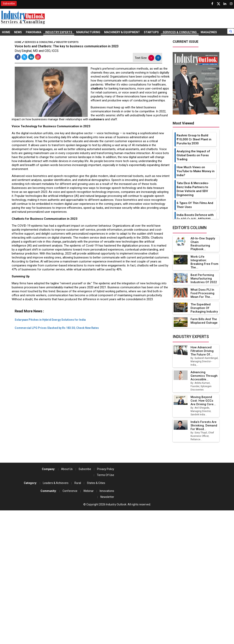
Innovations (107, 491)
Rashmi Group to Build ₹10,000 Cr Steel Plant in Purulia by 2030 (194, 139)
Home (6, 32)
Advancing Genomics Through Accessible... (204, 376)
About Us (67, 469)
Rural (78, 483)
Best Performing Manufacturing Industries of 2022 (204, 279)
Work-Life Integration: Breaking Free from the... (204, 262)
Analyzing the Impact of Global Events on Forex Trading (193, 155)
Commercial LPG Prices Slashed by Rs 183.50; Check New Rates (57, 328)
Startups (151, 32)
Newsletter (107, 497)
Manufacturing (88, 32)
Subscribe (9, 3)
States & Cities (96, 483)
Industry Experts (59, 32)
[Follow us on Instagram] (231, 4)
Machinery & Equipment (122, 32)
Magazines (209, 32)
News (18, 32)
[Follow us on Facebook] (212, 4)
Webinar (89, 491)
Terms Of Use (105, 475)
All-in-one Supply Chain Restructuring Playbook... (203, 244)
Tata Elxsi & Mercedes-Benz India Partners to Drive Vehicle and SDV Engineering (193, 189)
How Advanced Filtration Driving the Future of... (202, 351)
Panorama (34, 32)
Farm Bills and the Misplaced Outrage (204, 321)
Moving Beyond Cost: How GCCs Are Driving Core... (203, 401)
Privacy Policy (106, 469)
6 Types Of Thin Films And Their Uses (195, 205)
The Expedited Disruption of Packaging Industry (204, 308)
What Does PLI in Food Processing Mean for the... (202, 293)
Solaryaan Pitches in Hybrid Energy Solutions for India (50, 320)
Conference (70, 491)
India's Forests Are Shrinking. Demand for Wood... (204, 425)
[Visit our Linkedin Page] (225, 4)
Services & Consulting (180, 32)
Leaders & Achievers (56, 483)
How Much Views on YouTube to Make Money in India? (196, 171)
